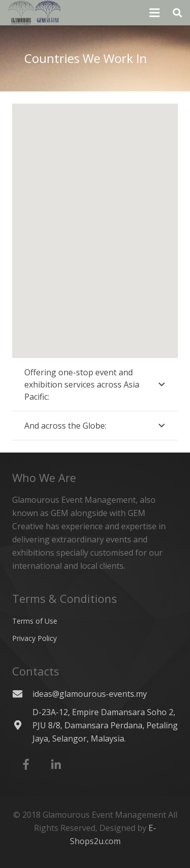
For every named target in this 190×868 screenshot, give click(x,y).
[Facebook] (26, 765)
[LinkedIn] (56, 765)
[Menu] (155, 13)
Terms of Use (35, 621)
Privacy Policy (34, 638)
